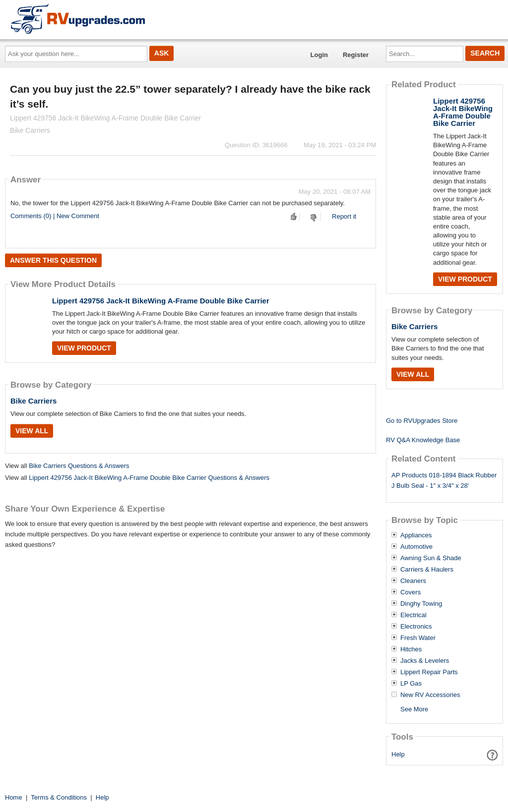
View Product (84, 348)
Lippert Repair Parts (429, 672)
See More (414, 709)
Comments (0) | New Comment (55, 216)
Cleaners (413, 581)
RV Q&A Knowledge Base (423, 440)
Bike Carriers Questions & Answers (79, 466)
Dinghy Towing (421, 604)
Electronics (416, 627)
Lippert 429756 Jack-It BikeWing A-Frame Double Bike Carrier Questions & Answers (149, 478)
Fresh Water (418, 638)
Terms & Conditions (59, 797)
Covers (411, 592)
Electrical (413, 615)
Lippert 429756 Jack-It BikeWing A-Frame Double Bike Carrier (161, 301)
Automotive (416, 547)
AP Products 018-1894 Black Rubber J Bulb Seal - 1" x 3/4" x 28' (444, 480)
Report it (344, 216)
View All (32, 431)
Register (356, 55)
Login (319, 55)
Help (398, 754)
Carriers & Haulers (427, 570)
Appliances (416, 535)
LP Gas (411, 684)
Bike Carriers (33, 401)
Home (14, 797)
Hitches (411, 649)
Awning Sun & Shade (431, 558)
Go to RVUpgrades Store (422, 421)
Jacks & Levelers (425, 661)
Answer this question (53, 260)
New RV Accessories (430, 695)
